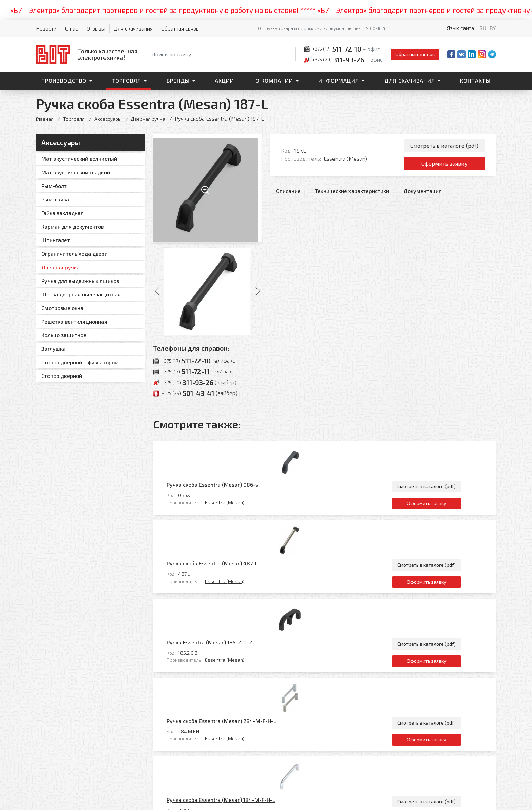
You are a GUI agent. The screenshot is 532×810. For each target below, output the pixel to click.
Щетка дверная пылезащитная (81, 294)
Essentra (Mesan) (345, 161)
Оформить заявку (444, 167)
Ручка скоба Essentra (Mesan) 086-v (242, 451)
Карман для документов (73, 226)
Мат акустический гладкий (76, 172)
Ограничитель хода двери (74, 254)
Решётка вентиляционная (74, 321)
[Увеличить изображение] (207, 188)
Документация (423, 196)
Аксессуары (111, 119)
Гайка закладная (63, 213)
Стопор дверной (62, 376)
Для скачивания (133, 28)
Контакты (475, 81)
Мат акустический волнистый (79, 159)
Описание (288, 196)
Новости (46, 28)
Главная (45, 119)
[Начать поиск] (290, 54)
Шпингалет (56, 240)
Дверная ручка (153, 119)
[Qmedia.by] (478, 800)
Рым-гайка (55, 199)
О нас (72, 28)
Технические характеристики (352, 196)
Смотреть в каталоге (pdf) (444, 146)
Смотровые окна (62, 308)
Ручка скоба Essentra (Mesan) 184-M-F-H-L (251, 635)
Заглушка (54, 349)
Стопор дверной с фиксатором (80, 362)
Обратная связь (180, 28)
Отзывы (96, 28)
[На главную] (87, 54)
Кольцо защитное (64, 335)
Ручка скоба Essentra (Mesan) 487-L (242, 497)
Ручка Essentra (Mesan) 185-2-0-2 (239, 543)
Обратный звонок (415, 54)
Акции (224, 81)
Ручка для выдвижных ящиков (80, 281)
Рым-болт (54, 186)
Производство (64, 81)
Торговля (126, 81)
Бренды (178, 81)
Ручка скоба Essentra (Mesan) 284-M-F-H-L (251, 589)
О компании (274, 81)
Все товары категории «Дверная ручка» (445, 679)
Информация (339, 81)
